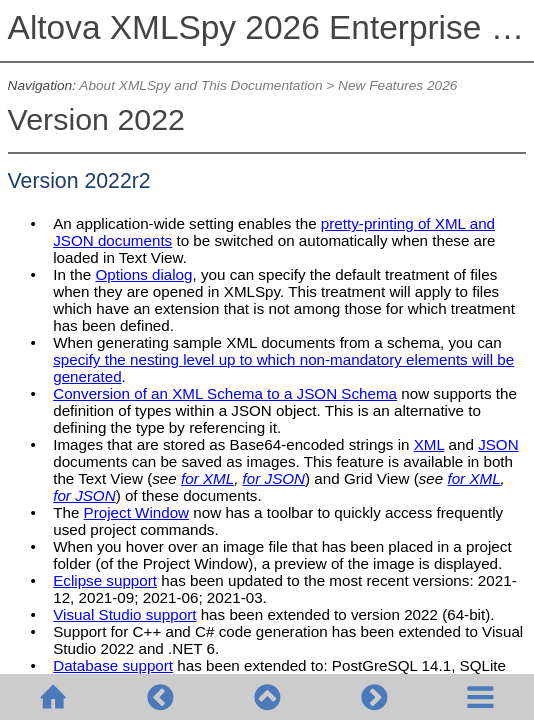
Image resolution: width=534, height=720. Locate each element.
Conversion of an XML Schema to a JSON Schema (225, 393)
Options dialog (143, 274)
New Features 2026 (397, 85)
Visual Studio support (124, 614)
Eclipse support (105, 580)
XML (429, 444)
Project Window (137, 512)
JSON (498, 444)
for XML (207, 478)
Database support (113, 665)
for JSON (274, 478)
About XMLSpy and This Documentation (200, 85)
